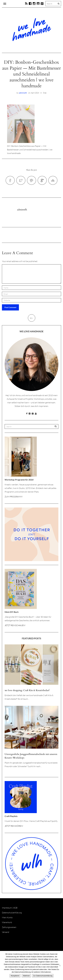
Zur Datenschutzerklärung (43, 976)
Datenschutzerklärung (12, 913)
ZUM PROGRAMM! (14, 497)
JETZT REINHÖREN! (14, 826)
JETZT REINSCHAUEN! (15, 625)
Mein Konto (7, 917)
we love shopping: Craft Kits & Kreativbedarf (27, 690)
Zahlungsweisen (9, 927)
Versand (6, 932)
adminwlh (23, 93)
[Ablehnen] (60, 966)
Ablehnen (26, 976)
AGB (15, 908)
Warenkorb (7, 922)
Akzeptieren (15, 976)
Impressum (7, 908)
